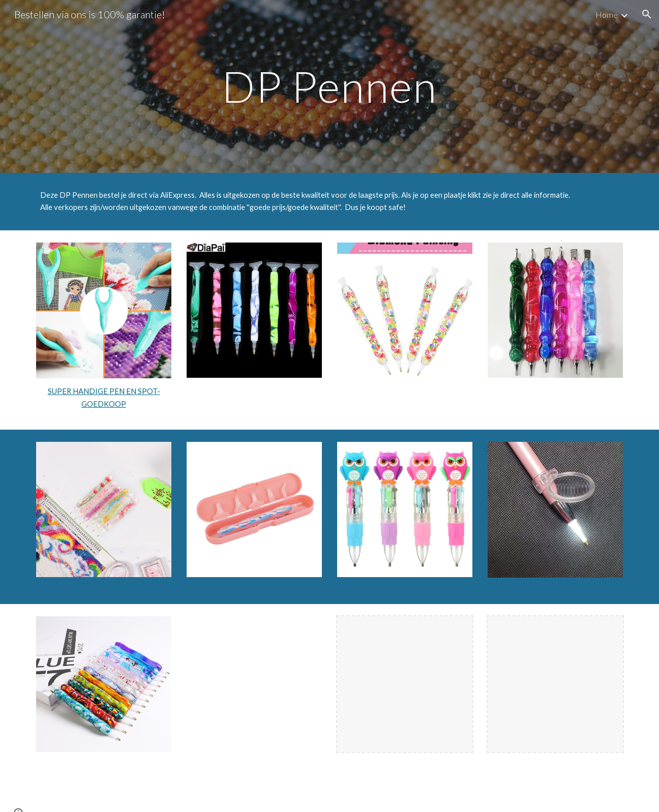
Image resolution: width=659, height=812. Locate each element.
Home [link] (607, 14)
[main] (329, 86)
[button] (647, 14)
